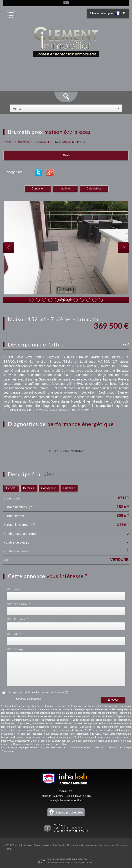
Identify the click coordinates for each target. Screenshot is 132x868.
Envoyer (113, 700)
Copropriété (49, 488)
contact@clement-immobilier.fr (66, 800)
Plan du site (73, 845)
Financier (69, 488)
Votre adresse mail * (19, 604)
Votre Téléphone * (18, 619)
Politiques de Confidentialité (67, 747)
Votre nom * (14, 589)
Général (11, 488)
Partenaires (122, 845)
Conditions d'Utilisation (105, 747)
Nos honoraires (107, 845)
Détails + (29, 488)
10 (88, 300)
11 (94, 300)
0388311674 (66, 791)
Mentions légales (89, 845)
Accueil (8, 142)
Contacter (38, 189)
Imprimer (65, 189)
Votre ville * (14, 634)
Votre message (15, 649)
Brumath (23, 142)
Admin (8, 849)
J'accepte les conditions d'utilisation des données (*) (38, 692)
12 (101, 300)
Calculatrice (94, 189)
